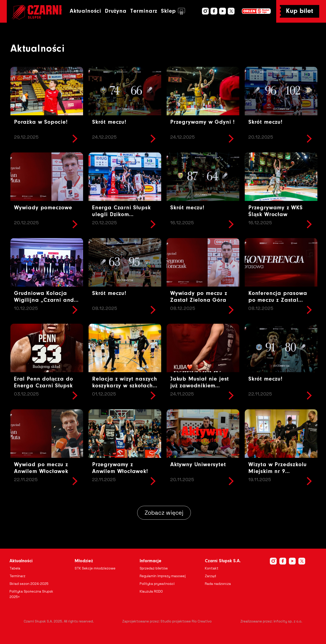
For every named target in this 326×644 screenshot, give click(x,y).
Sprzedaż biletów (154, 568)
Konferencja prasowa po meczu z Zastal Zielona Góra (278, 300)
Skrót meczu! (109, 122)
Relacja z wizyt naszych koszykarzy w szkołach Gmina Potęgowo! (125, 386)
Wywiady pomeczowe (43, 208)
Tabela (15, 568)
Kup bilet (300, 11)
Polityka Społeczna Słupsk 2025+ (31, 594)
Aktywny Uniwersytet (198, 465)
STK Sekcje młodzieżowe (95, 568)
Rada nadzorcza (218, 584)
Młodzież (84, 561)
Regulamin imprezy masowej (163, 576)
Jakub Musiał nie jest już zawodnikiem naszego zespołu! (200, 386)
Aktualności (85, 11)
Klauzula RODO (151, 591)
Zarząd (210, 576)
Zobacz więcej (164, 513)
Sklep (173, 11)
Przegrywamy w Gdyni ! (203, 122)
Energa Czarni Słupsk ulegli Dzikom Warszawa (121, 215)
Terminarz (144, 11)
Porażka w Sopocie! (41, 122)
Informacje (151, 561)
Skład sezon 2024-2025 (29, 584)
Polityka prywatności (157, 584)
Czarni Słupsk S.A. (223, 561)
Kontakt (212, 568)
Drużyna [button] (116, 11)
